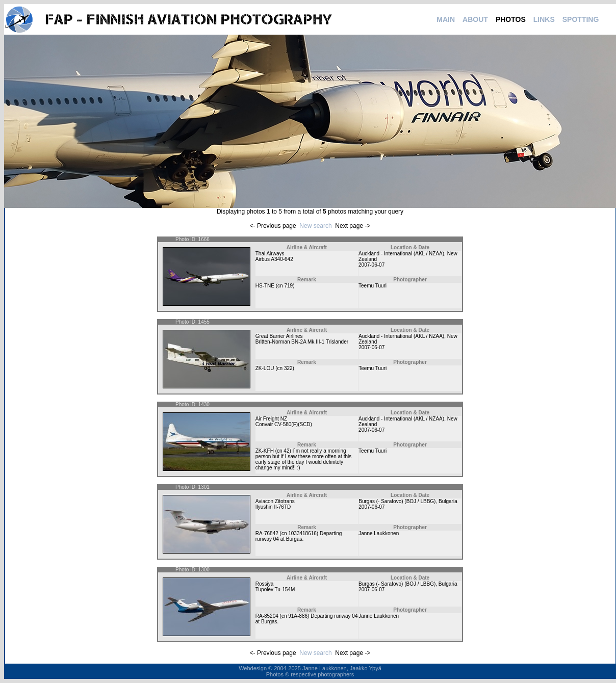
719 (288, 286)
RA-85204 (267, 616)
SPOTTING (581, 19)
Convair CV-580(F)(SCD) (284, 424)
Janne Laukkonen (379, 533)
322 (288, 368)
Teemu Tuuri (373, 286)
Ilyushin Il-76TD (273, 507)
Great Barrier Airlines (279, 336)
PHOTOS (511, 19)
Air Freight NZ (271, 419)
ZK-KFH (265, 451)
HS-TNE (265, 286)
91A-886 (298, 616)
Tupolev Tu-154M (275, 589)
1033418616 (302, 533)
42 (286, 451)
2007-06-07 (371, 265)
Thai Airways (270, 254)
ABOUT (475, 19)
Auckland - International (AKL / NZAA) (401, 254)
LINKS (544, 19)
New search (315, 226)
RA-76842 (267, 533)
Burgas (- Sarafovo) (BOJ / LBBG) (397, 501)
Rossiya (265, 584)
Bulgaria (448, 501)
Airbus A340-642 (274, 259)
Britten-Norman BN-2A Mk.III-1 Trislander (302, 342)
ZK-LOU (265, 368)
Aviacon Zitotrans (275, 501)
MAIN (446, 19)
